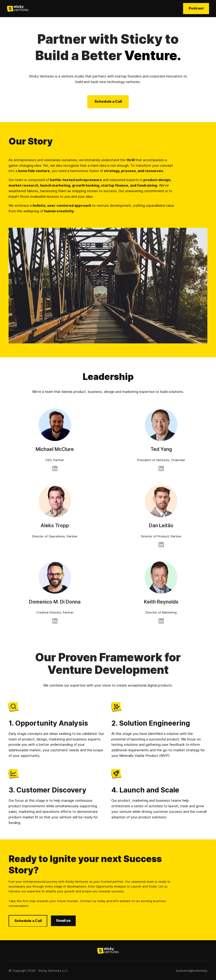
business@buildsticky (192, 971)
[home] (18, 9)
